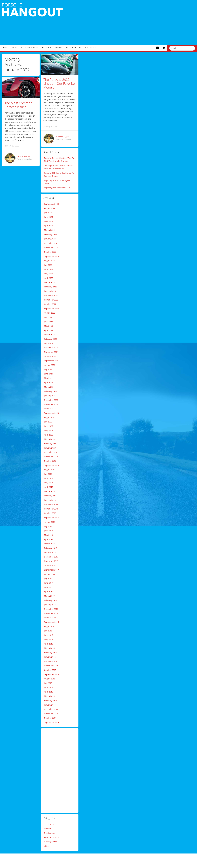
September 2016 (51, 622)
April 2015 (49, 692)
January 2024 (50, 239)
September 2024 (51, 204)
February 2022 (51, 339)
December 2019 (51, 452)
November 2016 (51, 613)
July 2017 (48, 579)
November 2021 (51, 352)
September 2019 (51, 465)
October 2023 (50, 252)
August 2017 (50, 574)
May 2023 (48, 274)
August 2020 (50, 417)
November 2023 (51, 248)
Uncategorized (51, 842)
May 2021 (48, 378)
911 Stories (49, 824)
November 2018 (51, 509)
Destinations (50, 833)
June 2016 (49, 635)
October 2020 (50, 409)
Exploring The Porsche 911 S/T (57, 188)
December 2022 (51, 295)
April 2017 (49, 592)
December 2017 (51, 557)
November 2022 (51, 300)
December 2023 (51, 243)
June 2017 (49, 583)
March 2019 (49, 491)
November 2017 (51, 561)
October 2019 (50, 461)
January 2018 (50, 552)
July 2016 (48, 631)
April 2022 (49, 330)
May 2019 (48, 483)
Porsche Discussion (24, 159)
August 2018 (50, 522)
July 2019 (48, 474)
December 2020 (51, 400)
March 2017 (49, 596)
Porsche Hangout (24, 156)
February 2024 (51, 234)
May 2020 (48, 430)
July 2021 (48, 369)
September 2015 (51, 674)
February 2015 (51, 700)
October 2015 (50, 670)
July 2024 (48, 213)
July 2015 (48, 683)
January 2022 (50, 343)
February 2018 (51, 548)
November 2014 (51, 714)
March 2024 (49, 230)
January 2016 (50, 657)
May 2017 (48, 587)
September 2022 (51, 308)
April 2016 (49, 644)
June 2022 (49, 322)
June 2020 (49, 426)
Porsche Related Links (52, 48)
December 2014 (51, 709)
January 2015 (50, 705)
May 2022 (48, 326)
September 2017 (51, 570)
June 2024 (49, 217)
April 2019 (49, 487)
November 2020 (51, 404)
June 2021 (49, 374)
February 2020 (51, 443)
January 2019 (50, 500)
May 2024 (48, 221)
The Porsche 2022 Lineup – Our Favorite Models (59, 83)
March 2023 (49, 282)
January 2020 (50, 448)
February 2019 (51, 496)
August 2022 (50, 313)
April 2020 (49, 435)
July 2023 (48, 265)
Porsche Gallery (73, 48)
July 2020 (48, 422)
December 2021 (51, 348)
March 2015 (49, 696)
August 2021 (50, 365)
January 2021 (50, 396)
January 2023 (50, 291)
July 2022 (48, 317)
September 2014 (51, 722)
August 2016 (50, 626)
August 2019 (50, 470)
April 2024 (49, 226)
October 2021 (50, 356)
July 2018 (48, 526)
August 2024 (50, 208)
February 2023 (51, 287)
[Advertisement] (140, 22)
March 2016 (49, 648)
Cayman (48, 829)
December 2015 (51, 661)
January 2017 (50, 605)
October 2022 (50, 304)
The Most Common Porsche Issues (18, 105)
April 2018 (49, 539)
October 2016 (50, 618)
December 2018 (51, 504)
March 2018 (49, 544)
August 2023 (50, 261)
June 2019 (49, 478)
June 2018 (49, 531)
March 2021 (49, 387)
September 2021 (51, 361)
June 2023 (49, 269)
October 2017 (50, 565)
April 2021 (49, 383)
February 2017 (51, 600)
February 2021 (51, 391)
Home (4, 48)
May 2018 (48, 535)
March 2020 (49, 439)
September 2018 (51, 517)
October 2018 (50, 513)
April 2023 (49, 278)
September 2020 (51, 413)
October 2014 (50, 718)
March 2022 (49, 335)
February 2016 (51, 652)
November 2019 (51, 457)
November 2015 (51, 666)
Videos (14, 48)
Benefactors (90, 48)
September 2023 (51, 256)
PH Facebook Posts (29, 48)
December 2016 (51, 609)
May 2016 (48, 639)
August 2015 (50, 679)
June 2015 (49, 687)
